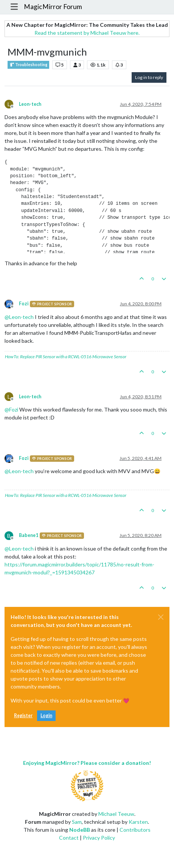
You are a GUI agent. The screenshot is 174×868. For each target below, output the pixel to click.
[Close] (161, 617)
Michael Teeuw (116, 814)
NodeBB (80, 830)
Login (46, 716)
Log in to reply (149, 77)
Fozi (24, 304)
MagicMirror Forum (53, 7)
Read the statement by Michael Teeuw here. (87, 33)
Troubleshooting (28, 65)
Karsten (138, 822)
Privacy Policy (99, 838)
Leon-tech (30, 104)
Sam (77, 822)
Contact (69, 838)
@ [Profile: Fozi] (11, 409)
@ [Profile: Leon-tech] (19, 317)
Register (23, 716)
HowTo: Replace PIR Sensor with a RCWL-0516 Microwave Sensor (66, 357)
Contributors (135, 830)
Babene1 (29, 535)
